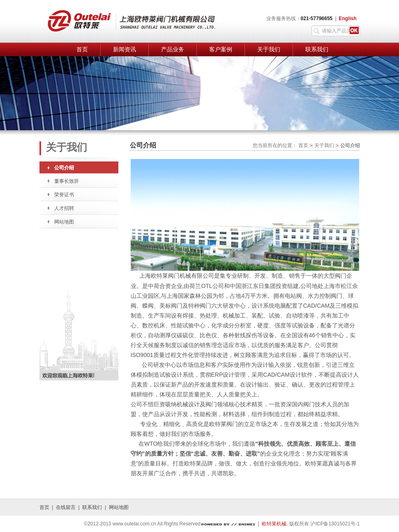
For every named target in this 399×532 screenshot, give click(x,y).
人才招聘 (64, 208)
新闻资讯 (125, 50)
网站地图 (64, 222)
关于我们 (269, 50)
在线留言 (66, 507)
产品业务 (173, 50)
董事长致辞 (67, 181)
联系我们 (317, 50)
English (347, 18)
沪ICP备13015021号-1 (335, 524)
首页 (82, 50)
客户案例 (221, 50)
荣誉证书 (64, 195)
